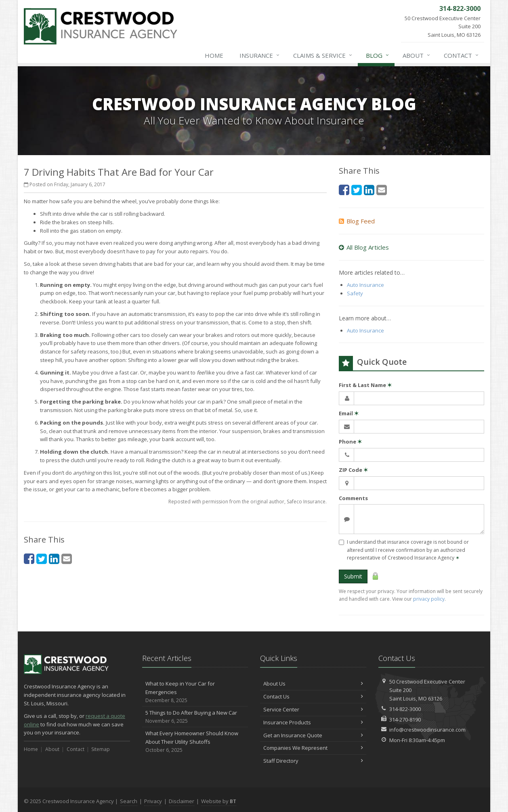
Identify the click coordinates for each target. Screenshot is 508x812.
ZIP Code (353, 470)
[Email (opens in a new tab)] (67, 559)
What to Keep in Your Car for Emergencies (195, 692)
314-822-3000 (405, 709)
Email (349, 413)
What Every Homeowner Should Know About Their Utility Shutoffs (195, 742)
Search (129, 801)
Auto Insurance (365, 285)
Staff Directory (313, 761)
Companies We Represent (313, 748)
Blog (378, 55)
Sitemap (101, 749)
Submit (353, 576)
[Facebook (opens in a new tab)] (29, 559)
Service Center (313, 709)
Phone (350, 442)
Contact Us (313, 696)
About (417, 55)
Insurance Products (313, 722)
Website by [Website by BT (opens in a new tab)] (219, 801)
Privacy (153, 801)
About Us (313, 684)
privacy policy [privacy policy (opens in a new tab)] (429, 599)
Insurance (260, 55)
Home (214, 55)
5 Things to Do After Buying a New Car (195, 717)
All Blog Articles (364, 247)
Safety (355, 293)
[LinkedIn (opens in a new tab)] (54, 559)
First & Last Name (365, 385)
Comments (353, 498)
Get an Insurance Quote (313, 735)
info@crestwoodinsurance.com (427, 730)
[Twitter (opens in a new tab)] (42, 559)
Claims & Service (323, 55)
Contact (462, 55)
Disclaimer (182, 801)
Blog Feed (357, 221)
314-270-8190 (405, 719)
